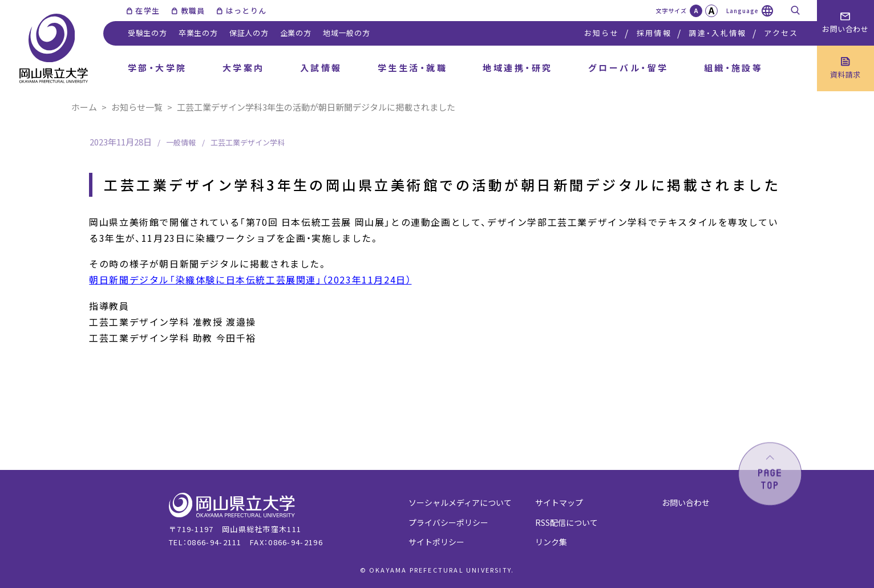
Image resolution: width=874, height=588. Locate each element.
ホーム (84, 107)
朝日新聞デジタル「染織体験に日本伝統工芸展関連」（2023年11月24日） (250, 279)
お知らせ (602, 33)
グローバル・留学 (628, 68)
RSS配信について (567, 522)
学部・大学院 (157, 68)
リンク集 (551, 542)
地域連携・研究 (517, 68)
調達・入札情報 (717, 33)
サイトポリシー (436, 542)
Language (743, 11)
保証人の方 (249, 33)
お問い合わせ (686, 502)
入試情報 (321, 68)
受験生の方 (147, 33)
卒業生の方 (198, 33)
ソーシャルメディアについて (460, 502)
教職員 (193, 11)
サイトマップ (559, 502)
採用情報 (654, 33)
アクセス (781, 33)
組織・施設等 (734, 68)
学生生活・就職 (412, 68)
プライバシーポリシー (448, 522)
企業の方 (296, 33)
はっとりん (246, 11)
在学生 (147, 11)
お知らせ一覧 (137, 107)
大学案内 (244, 68)
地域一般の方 (347, 33)
